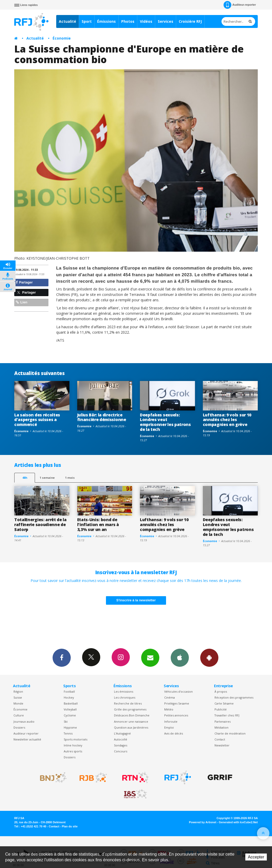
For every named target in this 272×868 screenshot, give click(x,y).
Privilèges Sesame (177, 703)
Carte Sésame (224, 703)
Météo (169, 709)
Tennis (68, 733)
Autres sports (73, 751)
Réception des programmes (234, 697)
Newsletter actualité (27, 739)
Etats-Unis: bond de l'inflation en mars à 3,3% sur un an (98, 525)
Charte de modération (230, 733)
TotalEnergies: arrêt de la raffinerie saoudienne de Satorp (40, 525)
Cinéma (170, 697)
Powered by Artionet (203, 822)
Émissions (106, 21)
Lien (22, 302)
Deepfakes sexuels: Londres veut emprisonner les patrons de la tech (165, 422)
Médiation (221, 727)
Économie (62, 38)
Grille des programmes (130, 709)
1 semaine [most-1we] (47, 478)
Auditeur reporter (26, 733)
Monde (18, 703)
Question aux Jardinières (131, 727)
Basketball (71, 703)
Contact (220, 739)
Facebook (62, 657)
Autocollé (121, 739)
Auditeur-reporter (240, 5)
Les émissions (124, 691)
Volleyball (70, 709)
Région (18, 691)
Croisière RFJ (190, 21)
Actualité (67, 21)
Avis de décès (174, 733)
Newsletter (222, 745)
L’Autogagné (122, 733)
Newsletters (150, 657)
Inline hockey (73, 745)
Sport (87, 21)
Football (69, 691)
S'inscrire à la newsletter (136, 600)
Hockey (69, 697)
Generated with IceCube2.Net (238, 822)
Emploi (169, 727)
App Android (209, 657)
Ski (66, 721)
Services (166, 21)
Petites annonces (176, 715)
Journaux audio (24, 721)
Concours (121, 751)
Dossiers (19, 727)
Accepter (256, 857)
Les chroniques (125, 697)
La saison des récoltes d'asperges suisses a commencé (37, 420)
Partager (24, 282)
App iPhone (180, 657)
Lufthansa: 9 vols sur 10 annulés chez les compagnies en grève (227, 420)
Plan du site (70, 826)
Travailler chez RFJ (227, 715)
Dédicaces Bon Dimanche (132, 715)
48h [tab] (25, 478)
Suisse (18, 697)
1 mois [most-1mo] (70, 478)
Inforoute (171, 721)
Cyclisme (70, 715)
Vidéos (146, 21)
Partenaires (223, 721)
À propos (221, 691)
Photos (128, 21)
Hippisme (70, 727)
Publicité (221, 709)
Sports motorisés (76, 739)
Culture (19, 715)
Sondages (121, 745)
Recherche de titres (128, 703)
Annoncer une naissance (131, 721)
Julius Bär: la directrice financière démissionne (102, 417)
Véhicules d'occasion (178, 691)
